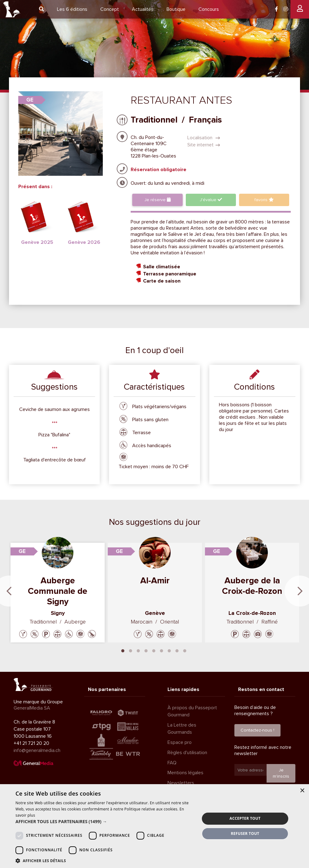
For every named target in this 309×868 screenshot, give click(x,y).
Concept (110, 9)
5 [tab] (154, 650)
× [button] (302, 791)
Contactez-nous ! (257, 730)
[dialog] (154, 826)
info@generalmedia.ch (37, 750)
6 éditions (72, 9)
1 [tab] (123, 650)
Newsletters (181, 783)
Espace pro (180, 742)
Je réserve (157, 200)
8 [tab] (177, 650)
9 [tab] (185, 650)
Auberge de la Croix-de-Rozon (252, 586)
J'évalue (211, 200)
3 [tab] (138, 650)
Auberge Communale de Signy (58, 591)
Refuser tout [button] (245, 833)
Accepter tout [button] (245, 818)
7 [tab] (169, 650)
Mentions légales (185, 773)
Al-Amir (155, 581)
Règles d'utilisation (187, 752)
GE (30, 100)
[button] (105, 822)
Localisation (204, 138)
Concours (209, 9)
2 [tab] (131, 650)
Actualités (143, 9)
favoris (264, 200)
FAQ (172, 762)
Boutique (176, 9)
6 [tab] (162, 650)
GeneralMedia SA (32, 708)
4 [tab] (146, 650)
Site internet (204, 145)
